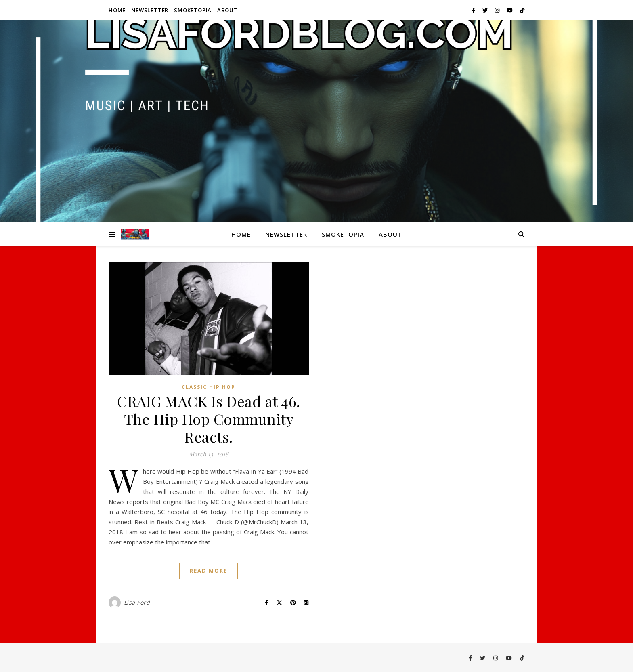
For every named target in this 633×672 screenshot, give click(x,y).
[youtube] (510, 10)
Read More (209, 571)
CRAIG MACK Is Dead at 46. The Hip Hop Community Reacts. (209, 419)
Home (117, 10)
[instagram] (498, 10)
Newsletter (150, 10)
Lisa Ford (137, 602)
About (227, 10)
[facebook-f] (474, 10)
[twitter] (486, 10)
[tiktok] (522, 10)
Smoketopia (193, 10)
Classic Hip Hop (209, 387)
